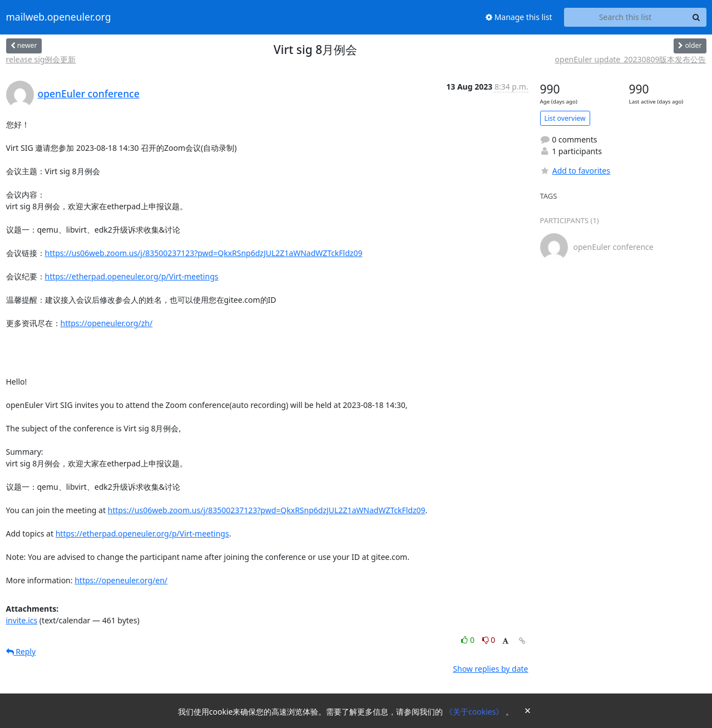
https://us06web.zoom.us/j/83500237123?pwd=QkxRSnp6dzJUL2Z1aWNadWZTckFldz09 (204, 253)
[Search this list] (626, 17)
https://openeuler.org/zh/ (107, 323)
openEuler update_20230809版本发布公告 (631, 59)
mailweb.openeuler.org (59, 17)
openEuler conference (89, 94)
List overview (565, 118)
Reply (21, 651)
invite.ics (22, 620)
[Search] (696, 17)
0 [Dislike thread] (489, 640)
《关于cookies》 (475, 712)
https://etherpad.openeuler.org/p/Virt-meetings (132, 276)
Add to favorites (575, 171)
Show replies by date (490, 669)
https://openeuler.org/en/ (121, 580)
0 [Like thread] (469, 640)
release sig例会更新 (41, 59)
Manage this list (519, 17)
